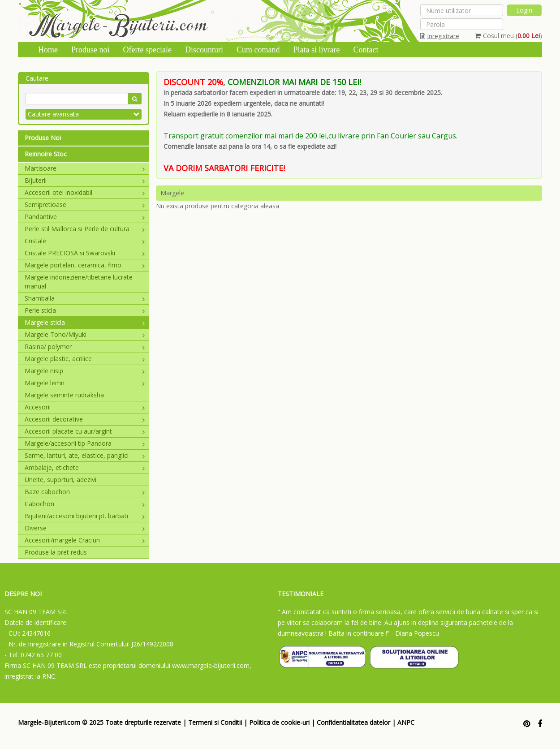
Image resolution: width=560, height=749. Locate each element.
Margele (172, 193)
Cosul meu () (508, 36)
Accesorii (85, 407)
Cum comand (258, 50)
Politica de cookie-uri (279, 722)
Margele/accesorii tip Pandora (85, 443)
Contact (366, 50)
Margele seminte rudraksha (64, 395)
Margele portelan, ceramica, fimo (85, 265)
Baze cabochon (85, 492)
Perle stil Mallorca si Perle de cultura (85, 229)
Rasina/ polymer (85, 347)
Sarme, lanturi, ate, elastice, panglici (85, 455)
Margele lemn (85, 383)
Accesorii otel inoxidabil (85, 192)
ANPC (406, 722)
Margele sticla (85, 322)
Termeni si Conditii (215, 722)
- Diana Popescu (415, 633)
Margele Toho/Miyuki (85, 334)
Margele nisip (85, 371)
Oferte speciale (147, 50)
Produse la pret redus (56, 552)
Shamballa (85, 298)
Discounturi (204, 50)
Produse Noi (43, 138)
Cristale (85, 241)
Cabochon (85, 504)
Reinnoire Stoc (46, 154)
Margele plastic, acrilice (85, 359)
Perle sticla (85, 310)
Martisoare (85, 168)
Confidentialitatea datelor (353, 722)
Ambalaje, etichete (85, 467)
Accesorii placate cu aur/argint (85, 431)
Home (48, 50)
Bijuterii (85, 180)
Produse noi (90, 50)
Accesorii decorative (85, 419)
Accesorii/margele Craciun (85, 540)
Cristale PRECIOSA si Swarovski (85, 253)
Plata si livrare (316, 50)
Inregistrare (440, 36)
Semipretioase (85, 204)
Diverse (85, 528)
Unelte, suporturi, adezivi (60, 480)
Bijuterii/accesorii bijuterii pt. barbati (85, 516)
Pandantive (85, 217)
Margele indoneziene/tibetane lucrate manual (79, 282)
